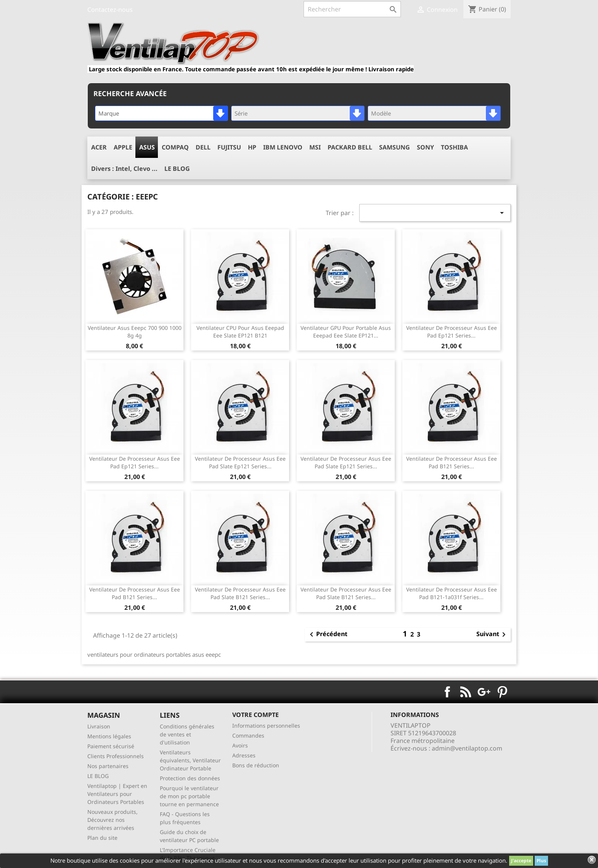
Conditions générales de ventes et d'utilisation (187, 734)
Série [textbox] (241, 113)
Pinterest (502, 692)
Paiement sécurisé (111, 746)
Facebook (447, 692)
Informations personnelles (266, 726)
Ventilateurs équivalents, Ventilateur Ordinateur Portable (190, 760)
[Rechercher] (352, 9)
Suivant (492, 635)
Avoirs (240, 745)
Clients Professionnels (116, 756)
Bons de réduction (256, 765)
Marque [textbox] (109, 113)
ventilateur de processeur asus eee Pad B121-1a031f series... (452, 593)
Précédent (327, 635)
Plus (541, 861)
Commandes (248, 735)
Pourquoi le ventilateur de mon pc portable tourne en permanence (189, 796)
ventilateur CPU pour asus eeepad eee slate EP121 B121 (240, 332)
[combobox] (162, 113)
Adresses (244, 755)
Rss (466, 692)
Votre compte (256, 715)
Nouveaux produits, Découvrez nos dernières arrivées (113, 820)
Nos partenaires (108, 766)
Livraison (99, 726)
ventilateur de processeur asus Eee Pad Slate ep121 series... (240, 462)
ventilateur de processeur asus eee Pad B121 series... (452, 462)
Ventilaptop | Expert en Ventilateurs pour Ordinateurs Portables (117, 794)
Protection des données (190, 778)
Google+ (484, 692)
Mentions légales (109, 736)
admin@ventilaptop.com (467, 748)
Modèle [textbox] (381, 113)
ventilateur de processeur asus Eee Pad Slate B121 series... (240, 593)
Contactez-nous (110, 10)
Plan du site (102, 838)
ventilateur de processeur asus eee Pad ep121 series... (452, 332)
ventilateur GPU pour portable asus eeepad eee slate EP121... (346, 332)
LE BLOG (98, 776)
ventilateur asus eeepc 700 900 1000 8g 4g (135, 332)
